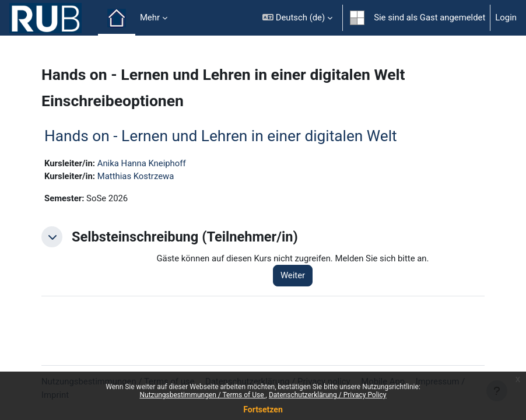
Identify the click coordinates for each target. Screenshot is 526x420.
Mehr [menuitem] (150, 17)
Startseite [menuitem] (117, 18)
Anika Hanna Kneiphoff (142, 163)
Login (506, 17)
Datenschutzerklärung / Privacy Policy (328, 395)
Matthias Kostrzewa (136, 176)
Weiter (293, 275)
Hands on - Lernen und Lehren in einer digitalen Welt (221, 136)
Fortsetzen (263, 409)
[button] (297, 18)
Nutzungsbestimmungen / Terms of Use (202, 395)
